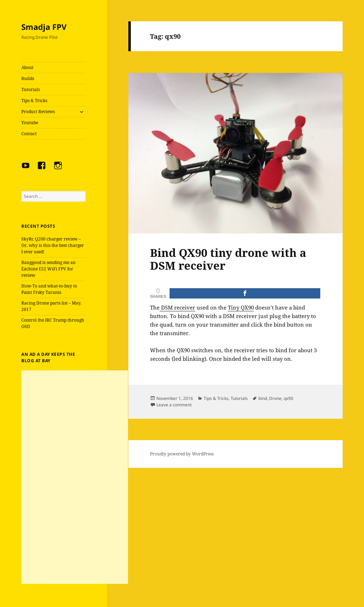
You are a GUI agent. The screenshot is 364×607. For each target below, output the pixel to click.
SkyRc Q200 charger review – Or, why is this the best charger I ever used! (53, 245)
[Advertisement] (75, 477)
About (27, 67)
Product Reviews (38, 112)
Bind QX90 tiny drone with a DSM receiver (228, 259)
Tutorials (31, 89)
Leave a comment (174, 405)
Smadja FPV (44, 27)
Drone (275, 398)
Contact (29, 134)
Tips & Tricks (34, 101)
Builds (28, 78)
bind (263, 398)
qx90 (288, 398)
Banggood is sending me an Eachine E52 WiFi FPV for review (49, 269)
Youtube (30, 123)
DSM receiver (177, 307)
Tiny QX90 (241, 307)
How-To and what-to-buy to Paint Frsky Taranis (49, 289)
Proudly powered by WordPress (182, 454)
